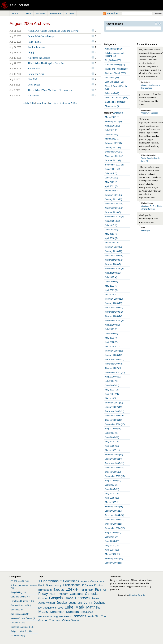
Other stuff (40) (112, 93)
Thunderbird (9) (112, 106)
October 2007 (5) (113, 368)
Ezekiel (72, 589)
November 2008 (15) (115, 312)
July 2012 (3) (111, 130)
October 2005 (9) (113, 472)
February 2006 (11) (114, 455)
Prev (156, 24)
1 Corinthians (48, 581)
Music (43, 612)
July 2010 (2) (111, 225)
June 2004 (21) (112, 541)
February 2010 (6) (113, 247)
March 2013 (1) (112, 117)
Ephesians (45, 590)
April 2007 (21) (112, 394)
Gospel (43, 598)
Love (60, 608)
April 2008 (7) (111, 342)
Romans (79, 616)
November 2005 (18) (115, 468)
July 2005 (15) (112, 485)
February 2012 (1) (113, 143)
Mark (80, 607)
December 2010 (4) (114, 204)
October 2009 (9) (113, 264)
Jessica (62, 603)
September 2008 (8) (114, 321)
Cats (93, 581)
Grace (69, 598)
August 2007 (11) (113, 377)
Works (75, 620)
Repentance (45, 616)
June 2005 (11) (112, 489)
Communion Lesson (150, 113)
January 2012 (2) (113, 147)
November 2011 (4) (114, 156)
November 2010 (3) (114, 208)
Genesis (91, 594)
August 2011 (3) (112, 169)
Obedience (87, 612)
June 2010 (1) (111, 230)
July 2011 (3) (111, 173)
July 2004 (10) (112, 537)
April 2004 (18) (112, 550)
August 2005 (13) (113, 481)
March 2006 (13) (113, 450)
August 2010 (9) (112, 221)
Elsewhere (56, 13)
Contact (70, 13)
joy (40, 608)
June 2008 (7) (111, 334)
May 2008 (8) (111, 338)
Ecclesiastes (72, 585)
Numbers (72, 612)
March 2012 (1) (112, 139)
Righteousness (62, 616)
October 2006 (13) (113, 420)
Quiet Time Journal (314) (117, 98)
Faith (84, 590)
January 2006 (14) (113, 459)
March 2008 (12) (113, 346)
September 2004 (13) (115, 528)
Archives (41, 13)
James (95, 598)
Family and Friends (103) (117, 69)
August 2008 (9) (112, 325)
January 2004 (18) (113, 563)
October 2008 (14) (113, 316)
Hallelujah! (146, 231)
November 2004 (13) (115, 520)
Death (41, 585)
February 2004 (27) (114, 559)
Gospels (56, 598)
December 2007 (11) (115, 359)
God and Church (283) (115, 73)
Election (99, 585)
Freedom (62, 594)
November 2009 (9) (114, 260)
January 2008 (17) (113, 355)
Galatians (77, 594)
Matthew (93, 607)
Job (80, 603)
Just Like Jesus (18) (114, 82)
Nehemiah (57, 612)
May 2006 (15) (112, 442)
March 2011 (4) (112, 191)
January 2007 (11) (113, 407)
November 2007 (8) (114, 364)
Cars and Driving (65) (115, 65)
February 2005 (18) (114, 507)
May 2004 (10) (112, 546)
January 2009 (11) (113, 303)
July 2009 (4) (111, 277)
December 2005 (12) (115, 463)
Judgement (50, 608)
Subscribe (112, 13)
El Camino (87, 585)
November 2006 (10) (115, 416)
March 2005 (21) (113, 502)
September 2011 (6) (114, 165)
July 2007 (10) (112, 381)
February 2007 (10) (114, 403)
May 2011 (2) (111, 182)
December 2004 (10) (115, 515)
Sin (97, 616)
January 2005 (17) (113, 511)
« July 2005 (29, 103)
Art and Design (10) (114, 49)
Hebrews (82, 598)
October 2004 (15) (113, 524)
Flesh (52, 594)
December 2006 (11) (115, 411)
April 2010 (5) (111, 238)
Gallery (27, 13)
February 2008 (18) (114, 351)
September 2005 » (68, 103)
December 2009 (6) (114, 256)
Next (160, 24)
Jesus (73, 603)
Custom (101, 581)
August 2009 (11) (113, 273)
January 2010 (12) (113, 251)
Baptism (85, 581)
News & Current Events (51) (116, 88)
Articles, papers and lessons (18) (114, 55)
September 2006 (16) (115, 424)
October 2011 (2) (113, 160)
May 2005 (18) (112, 494)
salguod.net (19, 5)
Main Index (42, 103)
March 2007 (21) (113, 398)
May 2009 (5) (111, 286)
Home (15, 13)
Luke (69, 607)
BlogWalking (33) (113, 60)
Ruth (91, 616)
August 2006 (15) (113, 429)
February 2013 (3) (113, 121)
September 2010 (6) (114, 217)
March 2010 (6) (112, 243)
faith (91, 590)
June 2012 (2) (111, 134)
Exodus (59, 590)
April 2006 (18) (112, 446)
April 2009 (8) (111, 290)
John (88, 602)
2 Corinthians (70, 581)
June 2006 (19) (112, 437)
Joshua (99, 602)
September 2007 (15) (115, 372)
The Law (55, 620)
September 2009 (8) (114, 269)
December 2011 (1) (114, 152)
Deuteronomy (54, 585)
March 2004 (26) (113, 554)
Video (66, 620)
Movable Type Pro (138, 595)
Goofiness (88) (112, 78)
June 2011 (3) (111, 178)
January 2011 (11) (113, 199)
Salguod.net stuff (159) (116, 102)
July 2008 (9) (111, 329)
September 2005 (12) (115, 476)
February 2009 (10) (114, 299)
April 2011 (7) (111, 186)
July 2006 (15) (112, 433)
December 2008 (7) (114, 308)
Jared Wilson (47, 603)
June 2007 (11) (112, 385)
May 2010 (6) (111, 234)
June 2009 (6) (111, 282)
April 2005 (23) (112, 498)
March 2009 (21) (113, 295)
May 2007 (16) (112, 390)
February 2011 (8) (113, 195)
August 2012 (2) (112, 126)
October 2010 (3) (113, 212)
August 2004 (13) (113, 533)
